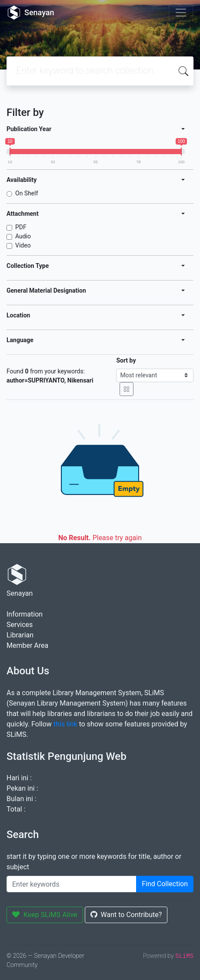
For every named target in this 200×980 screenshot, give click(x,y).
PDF (21, 227)
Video (23, 245)
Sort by (126, 360)
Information (25, 614)
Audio (23, 236)
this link (65, 724)
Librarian (20, 635)
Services (20, 625)
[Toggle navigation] (181, 13)
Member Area (27, 645)
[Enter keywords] (72, 884)
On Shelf (27, 193)
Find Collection (165, 884)
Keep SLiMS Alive (45, 915)
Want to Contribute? (126, 915)
